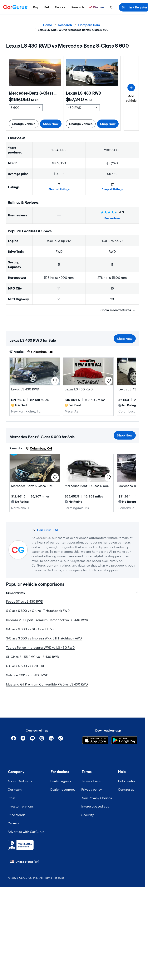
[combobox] (26, 853)
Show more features (118, 310)
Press (12, 789)
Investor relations (21, 798)
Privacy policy (91, 781)
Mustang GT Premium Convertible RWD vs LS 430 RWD (47, 684)
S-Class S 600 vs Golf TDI (25, 666)
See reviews (112, 218)
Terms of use (91, 773)
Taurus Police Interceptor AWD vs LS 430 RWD (40, 647)
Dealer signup (61, 773)
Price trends (17, 806)
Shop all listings (59, 189)
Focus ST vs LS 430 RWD (25, 601)
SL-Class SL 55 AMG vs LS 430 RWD (33, 657)
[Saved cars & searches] (112, 7)
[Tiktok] (61, 731)
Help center (127, 773)
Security (87, 806)
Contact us (126, 781)
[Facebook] (14, 731)
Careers (13, 815)
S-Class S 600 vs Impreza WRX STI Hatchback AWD (44, 638)
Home (48, 25)
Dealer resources (63, 781)
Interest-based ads (95, 798)
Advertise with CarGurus (26, 823)
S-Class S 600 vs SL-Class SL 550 (31, 629)
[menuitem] (36, 7)
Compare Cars (89, 25)
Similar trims (73, 593)
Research (65, 25)
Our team (15, 781)
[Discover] (97, 7)
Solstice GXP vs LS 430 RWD (27, 675)
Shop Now (51, 124)
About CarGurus (20, 773)
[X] (23, 731)
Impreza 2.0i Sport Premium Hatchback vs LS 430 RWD (47, 620)
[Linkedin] (51, 731)
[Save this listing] (55, 381)
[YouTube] (32, 731)
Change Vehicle (24, 124)
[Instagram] (42, 731)
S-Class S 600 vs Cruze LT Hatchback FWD (38, 611)
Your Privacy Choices (97, 789)
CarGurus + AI (48, 530)
